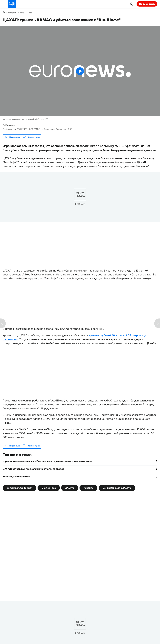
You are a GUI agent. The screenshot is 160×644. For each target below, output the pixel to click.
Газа (30, 13)
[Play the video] (80, 71)
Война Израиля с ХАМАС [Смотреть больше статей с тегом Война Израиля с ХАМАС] (117, 488)
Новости (12, 13)
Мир (22, 13)
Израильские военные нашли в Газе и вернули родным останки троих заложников (47, 461)
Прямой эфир (147, 4)
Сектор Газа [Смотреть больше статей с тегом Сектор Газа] (49, 488)
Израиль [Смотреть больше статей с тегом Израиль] (88, 488)
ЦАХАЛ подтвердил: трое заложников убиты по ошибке (33, 469)
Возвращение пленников (16, 476)
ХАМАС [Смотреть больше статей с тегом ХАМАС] (70, 488)
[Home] (4, 13)
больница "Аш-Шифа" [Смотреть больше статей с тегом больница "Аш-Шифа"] (19, 488)
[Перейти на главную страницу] (12, 4)
